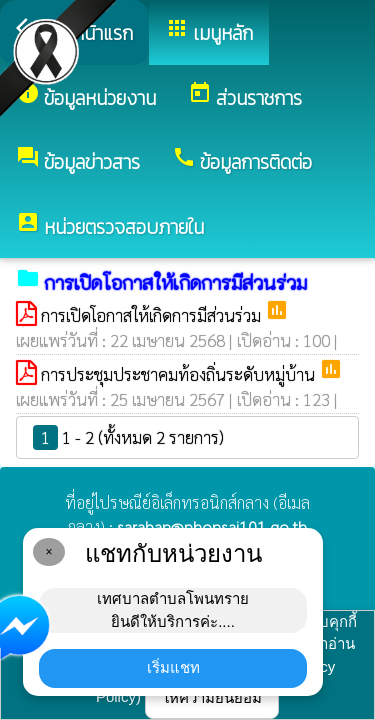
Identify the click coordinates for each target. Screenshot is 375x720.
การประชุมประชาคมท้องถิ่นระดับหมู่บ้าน (180, 374)
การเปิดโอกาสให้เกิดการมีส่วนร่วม (153, 315)
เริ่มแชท (173, 667)
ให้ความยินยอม (212, 697)
